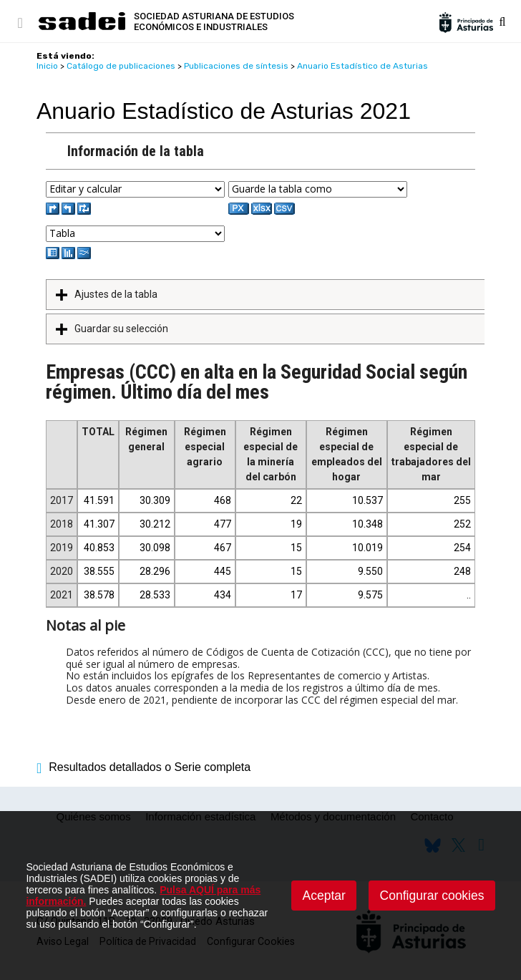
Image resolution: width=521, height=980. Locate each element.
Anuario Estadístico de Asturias (362, 66)
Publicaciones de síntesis (236, 66)
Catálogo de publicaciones (121, 66)
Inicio (47, 66)
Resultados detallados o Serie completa (143, 767)
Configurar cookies (432, 896)
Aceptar (324, 896)
